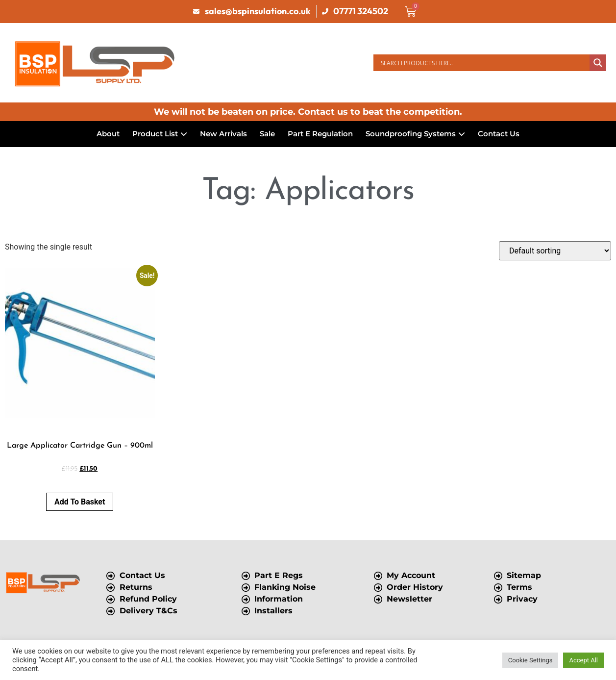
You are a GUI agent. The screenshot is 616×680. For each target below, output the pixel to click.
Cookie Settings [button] (530, 660)
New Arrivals (223, 134)
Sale (267, 134)
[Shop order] (555, 251)
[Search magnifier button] (598, 63)
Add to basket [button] (80, 502)
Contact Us (499, 134)
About (108, 134)
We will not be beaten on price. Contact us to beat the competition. (308, 112)
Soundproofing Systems (415, 134)
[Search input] (484, 63)
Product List (160, 134)
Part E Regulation (320, 134)
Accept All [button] (583, 660)
